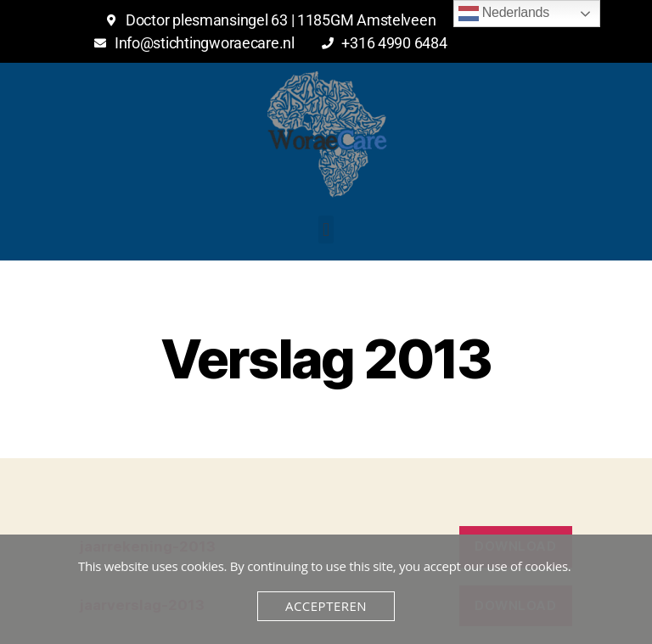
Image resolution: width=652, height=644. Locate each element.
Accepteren (326, 606)
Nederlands (504, 14)
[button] (326, 230)
